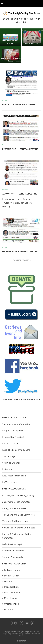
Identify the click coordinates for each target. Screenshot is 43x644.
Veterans (9, 609)
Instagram (7, 469)
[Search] (41, 3)
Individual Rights (12, 587)
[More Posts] (21, 260)
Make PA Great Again (13, 544)
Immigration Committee (14, 508)
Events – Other (11, 576)
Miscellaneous (11, 598)
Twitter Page (9, 456)
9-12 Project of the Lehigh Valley (18, 495)
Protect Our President (13, 437)
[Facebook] (11, 623)
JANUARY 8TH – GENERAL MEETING (20, 194)
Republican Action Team (14, 476)
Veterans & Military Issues (15, 521)
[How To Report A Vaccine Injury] (11, 55)
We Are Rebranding (32, 43)
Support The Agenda (13, 431)
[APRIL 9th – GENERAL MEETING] (11, 37)
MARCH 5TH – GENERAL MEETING (19, 104)
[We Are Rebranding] (32, 37)
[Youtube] (27, 623)
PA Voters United (11, 482)
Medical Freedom (13, 592)
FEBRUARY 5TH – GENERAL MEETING (20, 149)
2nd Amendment (12, 570)
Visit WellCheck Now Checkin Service (21, 400)
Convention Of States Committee (19, 528)
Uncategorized (11, 604)
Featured (9, 581)
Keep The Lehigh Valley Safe (16, 450)
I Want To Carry (10, 443)
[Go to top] (21, 641)
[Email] (32, 623)
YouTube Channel (11, 463)
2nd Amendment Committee (16, 424)
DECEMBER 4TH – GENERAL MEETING (20, 251)
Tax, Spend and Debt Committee (18, 515)
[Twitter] (16, 623)
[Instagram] (22, 623)
